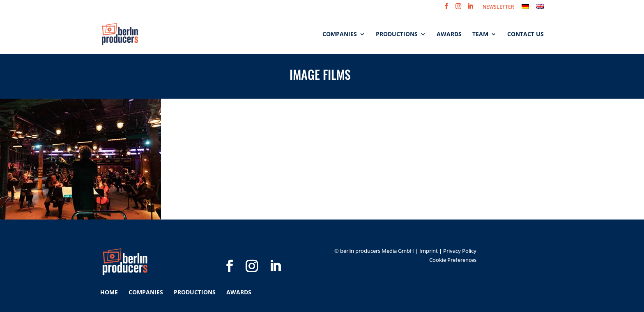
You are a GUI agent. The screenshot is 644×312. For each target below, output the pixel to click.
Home (109, 292)
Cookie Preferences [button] (453, 260)
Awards (449, 35)
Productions (397, 35)
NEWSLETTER (498, 7)
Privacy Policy (460, 251)
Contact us (526, 35)
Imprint (429, 251)
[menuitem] (525, 8)
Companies (340, 35)
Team (480, 35)
